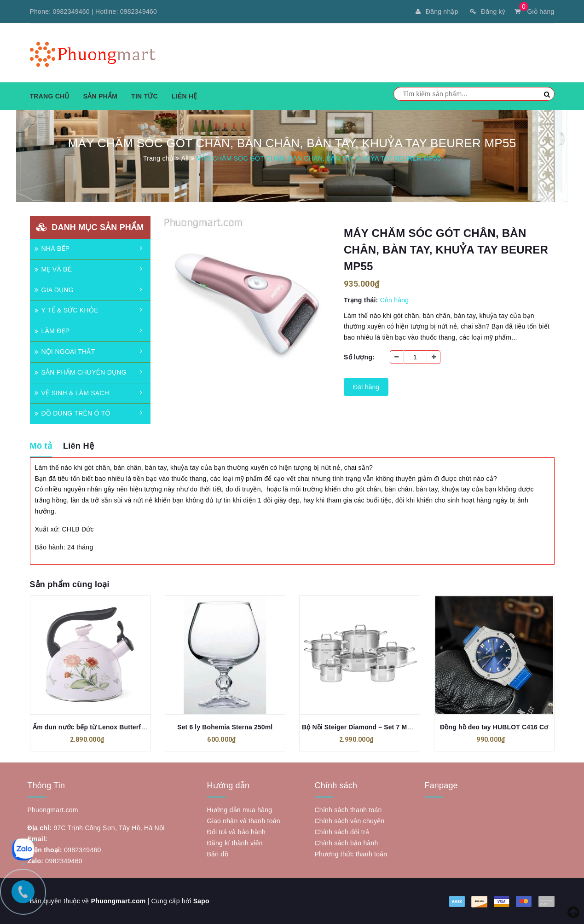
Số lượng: (359, 357)
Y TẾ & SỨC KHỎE (66, 310)
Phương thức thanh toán (351, 854)
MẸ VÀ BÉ (53, 269)
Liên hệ (185, 96)
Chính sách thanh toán (348, 810)
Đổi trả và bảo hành (237, 832)
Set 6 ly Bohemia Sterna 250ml (225, 727)
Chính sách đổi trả (342, 832)
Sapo (201, 901)
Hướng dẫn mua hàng (240, 810)
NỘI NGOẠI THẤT (65, 352)
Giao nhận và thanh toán (244, 821)
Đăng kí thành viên (235, 843)
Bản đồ (218, 854)
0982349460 (71, 12)
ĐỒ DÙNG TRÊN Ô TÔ (72, 413)
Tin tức (145, 96)
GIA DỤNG (54, 290)
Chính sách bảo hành (347, 843)
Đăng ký (488, 12)
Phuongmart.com (119, 901)
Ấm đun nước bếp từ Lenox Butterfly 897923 (101, 727)
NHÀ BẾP (52, 248)
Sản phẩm (100, 96)
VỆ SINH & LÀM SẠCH (72, 393)
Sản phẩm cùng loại (70, 584)
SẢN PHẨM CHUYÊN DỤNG (81, 372)
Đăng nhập (437, 12)
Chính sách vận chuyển (350, 821)
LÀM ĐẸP (52, 331)
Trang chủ (50, 96)
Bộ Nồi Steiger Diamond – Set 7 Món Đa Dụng (373, 727)
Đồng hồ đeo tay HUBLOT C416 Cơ (494, 727)
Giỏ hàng (534, 12)
